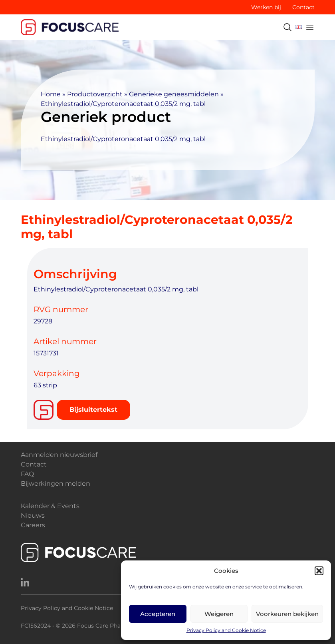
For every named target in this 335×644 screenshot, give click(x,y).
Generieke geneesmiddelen (174, 94)
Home (51, 94)
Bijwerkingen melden (56, 483)
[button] (319, 571)
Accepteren (158, 614)
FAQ (27, 474)
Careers (33, 525)
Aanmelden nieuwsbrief (59, 455)
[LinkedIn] (25, 583)
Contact (303, 7)
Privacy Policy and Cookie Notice (226, 630)
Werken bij (266, 7)
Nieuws (33, 515)
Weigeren (219, 614)
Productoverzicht (95, 94)
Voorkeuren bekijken (287, 614)
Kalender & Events (50, 506)
